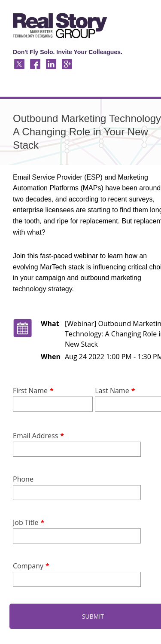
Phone (23, 479)
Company (28, 566)
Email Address (35, 436)
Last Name (112, 391)
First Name (30, 391)
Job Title (26, 522)
